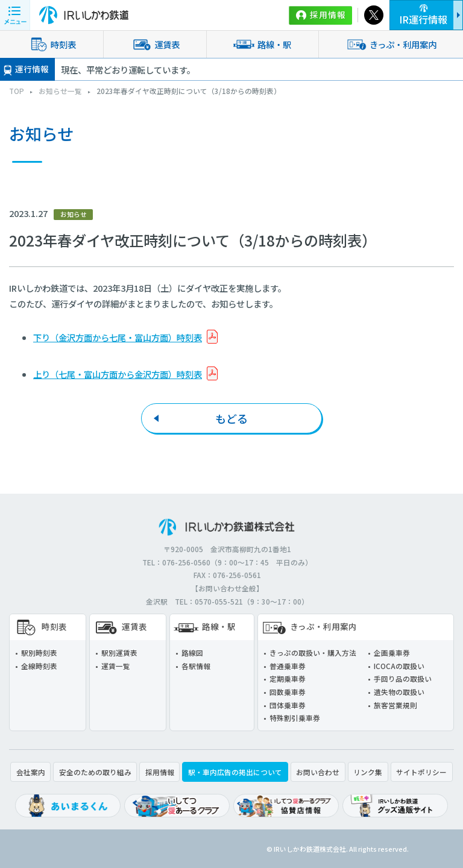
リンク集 (368, 772)
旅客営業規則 (395, 705)
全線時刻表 (39, 666)
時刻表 (51, 44)
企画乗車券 (392, 653)
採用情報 (328, 14)
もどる (231, 418)
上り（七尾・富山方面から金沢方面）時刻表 (118, 374)
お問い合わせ (318, 772)
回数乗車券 (288, 692)
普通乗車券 (288, 666)
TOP (17, 91)
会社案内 (31, 772)
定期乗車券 (288, 678)
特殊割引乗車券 (295, 718)
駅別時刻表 (39, 653)
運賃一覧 (116, 666)
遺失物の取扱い (399, 692)
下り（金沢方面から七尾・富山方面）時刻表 (118, 337)
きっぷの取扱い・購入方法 (313, 653)
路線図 (192, 653)
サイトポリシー (421, 772)
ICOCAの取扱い (399, 666)
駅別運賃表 (119, 653)
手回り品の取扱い (403, 678)
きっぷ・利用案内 (391, 44)
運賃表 (155, 44)
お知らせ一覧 (60, 91)
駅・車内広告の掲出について (235, 772)
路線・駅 (262, 44)
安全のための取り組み (95, 772)
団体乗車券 (288, 705)
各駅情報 (196, 666)
